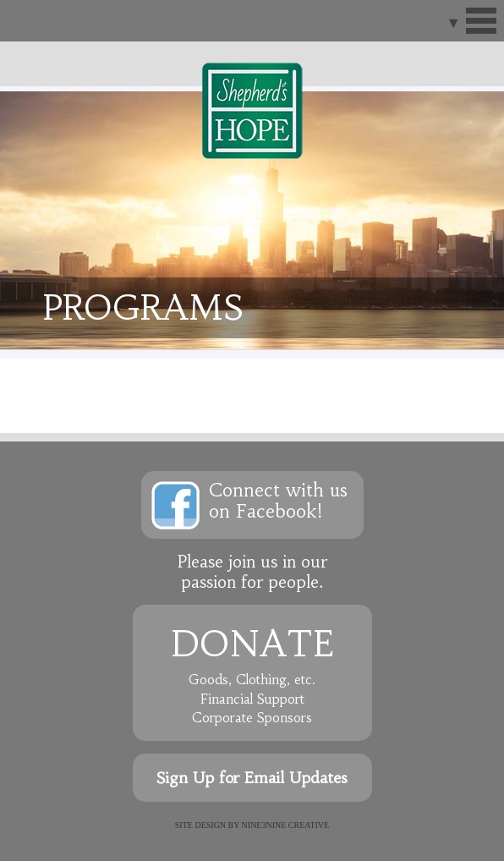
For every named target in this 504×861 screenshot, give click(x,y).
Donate (252, 644)
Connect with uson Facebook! (278, 501)
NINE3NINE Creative (286, 825)
